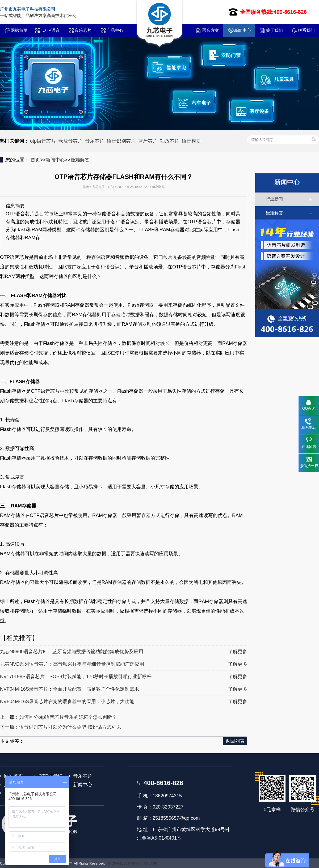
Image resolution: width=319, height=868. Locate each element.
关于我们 (274, 30)
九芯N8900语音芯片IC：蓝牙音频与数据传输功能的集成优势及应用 (72, 652)
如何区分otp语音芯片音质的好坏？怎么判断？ (68, 717)
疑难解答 (80, 160)
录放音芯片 (70, 141)
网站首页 (19, 30)
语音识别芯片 (121, 141)
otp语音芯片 (43, 141)
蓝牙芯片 (148, 141)
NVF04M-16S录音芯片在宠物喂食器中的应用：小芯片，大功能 (67, 702)
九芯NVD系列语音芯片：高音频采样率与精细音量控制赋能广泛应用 (72, 664)
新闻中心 (242, 30)
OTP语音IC (51, 33)
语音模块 (191, 141)
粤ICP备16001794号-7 (124, 863)
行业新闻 (274, 199)
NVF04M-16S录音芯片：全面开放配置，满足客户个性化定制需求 (70, 689)
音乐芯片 (83, 30)
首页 (35, 160)
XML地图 (151, 863)
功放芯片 (170, 141)
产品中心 (115, 30)
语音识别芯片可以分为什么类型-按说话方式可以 (70, 727)
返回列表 (235, 741)
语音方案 (211, 30)
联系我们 (306, 30)
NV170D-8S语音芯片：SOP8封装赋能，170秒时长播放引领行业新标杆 (76, 677)
